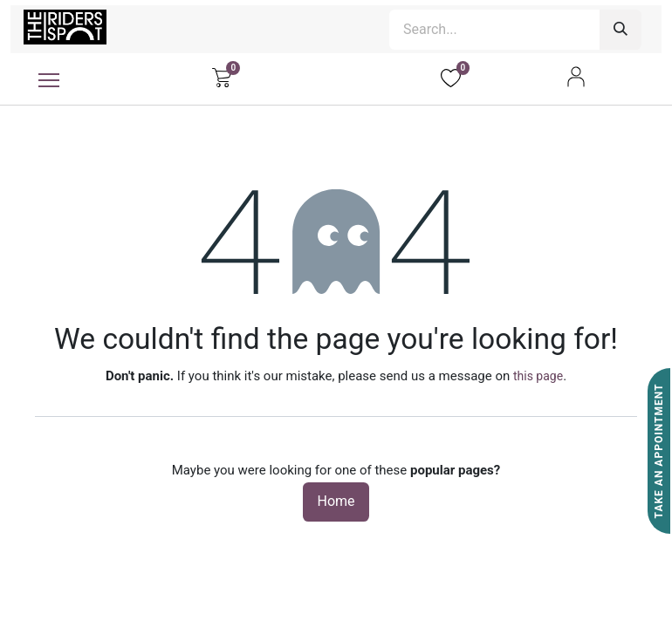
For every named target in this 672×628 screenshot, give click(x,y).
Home (336, 501)
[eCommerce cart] (221, 77)
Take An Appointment (659, 451)
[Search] (621, 30)
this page (538, 376)
